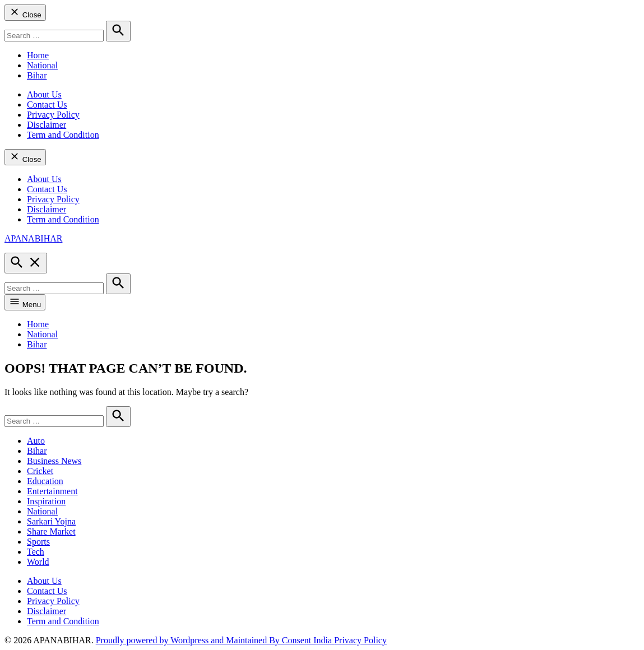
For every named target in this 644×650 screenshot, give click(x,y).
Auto (36, 441)
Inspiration (46, 501)
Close (25, 13)
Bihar (37, 75)
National (42, 65)
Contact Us (47, 105)
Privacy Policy (53, 115)
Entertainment (52, 491)
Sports (38, 542)
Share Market (51, 531)
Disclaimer (47, 125)
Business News (54, 461)
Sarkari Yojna (51, 521)
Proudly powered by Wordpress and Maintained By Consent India (215, 640)
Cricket (40, 471)
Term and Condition (63, 135)
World (38, 562)
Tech (36, 552)
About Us (44, 94)
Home (38, 55)
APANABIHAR (33, 238)
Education (45, 481)
